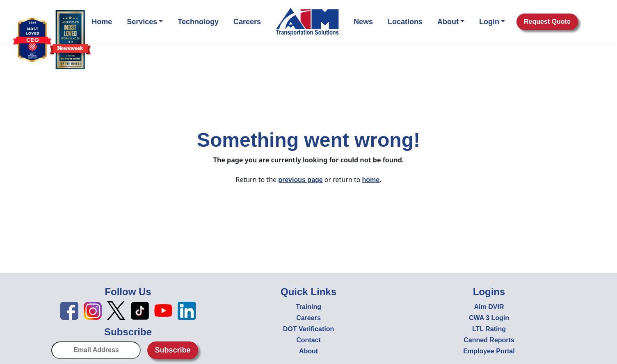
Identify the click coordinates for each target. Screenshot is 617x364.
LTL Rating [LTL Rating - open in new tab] (489, 329)
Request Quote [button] (547, 22)
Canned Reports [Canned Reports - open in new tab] (489, 340)
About (451, 22)
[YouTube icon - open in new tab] (163, 310)
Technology (198, 22)
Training (308, 307)
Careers (247, 22)
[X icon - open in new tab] (116, 310)
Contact (308, 340)
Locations (405, 22)
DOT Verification (308, 329)
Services (145, 22)
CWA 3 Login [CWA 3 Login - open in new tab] (489, 318)
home (371, 180)
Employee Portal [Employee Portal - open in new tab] (489, 351)
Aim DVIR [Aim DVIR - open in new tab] (489, 307)
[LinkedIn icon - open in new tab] (187, 310)
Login (492, 22)
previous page (300, 180)
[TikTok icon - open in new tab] (140, 310)
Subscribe (173, 350)
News (363, 22)
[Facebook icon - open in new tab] (69, 310)
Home (102, 22)
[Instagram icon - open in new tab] (93, 310)
